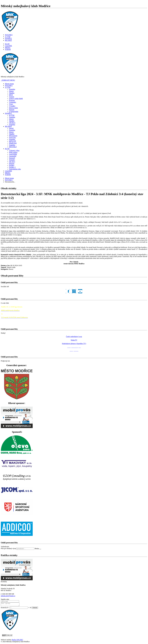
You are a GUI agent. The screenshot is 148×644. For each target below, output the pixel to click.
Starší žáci (12, 138)
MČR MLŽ (13, 147)
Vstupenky (13, 102)
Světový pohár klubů (16, 99)
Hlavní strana (9, 84)
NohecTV (74, 340)
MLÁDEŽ (8, 40)
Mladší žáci (13, 143)
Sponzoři (12, 158)
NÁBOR (8, 49)
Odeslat (35, 608)
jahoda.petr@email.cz (8, 596)
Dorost (11, 128)
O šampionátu (14, 112)
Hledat (37, 549)
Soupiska (12, 89)
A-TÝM (8, 37)
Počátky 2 (12, 167)
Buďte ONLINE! (17, 640)
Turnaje (12, 97)
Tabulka (12, 93)
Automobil (13, 156)
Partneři (12, 110)
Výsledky (12, 106)
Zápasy (11, 91)
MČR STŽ (13, 141)
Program (12, 100)
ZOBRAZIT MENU (8, 80)
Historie (12, 164)
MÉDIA (8, 48)
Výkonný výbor (14, 151)
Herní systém (13, 108)
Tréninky (12, 160)
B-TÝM (12, 115)
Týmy (11, 104)
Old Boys (12, 123)
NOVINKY (9, 35)
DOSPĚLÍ (8, 39)
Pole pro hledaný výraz (8, 548)
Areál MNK (13, 154)
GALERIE (8, 46)
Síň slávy (12, 162)
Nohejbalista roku (15, 169)
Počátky (12, 165)
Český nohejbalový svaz (74, 337)
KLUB (7, 44)
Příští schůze (13, 152)
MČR (11, 95)
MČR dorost (13, 136)
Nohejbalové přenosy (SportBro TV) (74, 344)
